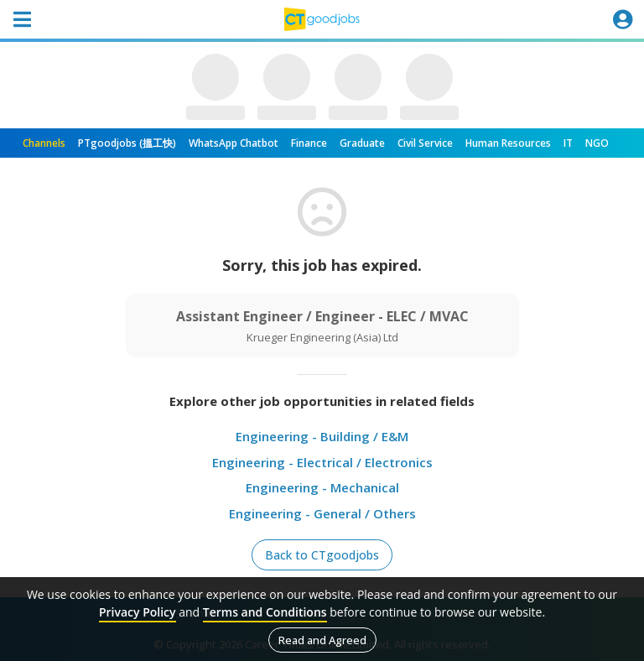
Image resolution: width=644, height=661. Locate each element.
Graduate (362, 143)
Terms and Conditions (265, 612)
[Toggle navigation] (22, 19)
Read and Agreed (322, 640)
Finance (309, 143)
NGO (597, 143)
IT (568, 143)
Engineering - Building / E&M (322, 436)
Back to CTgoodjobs (322, 555)
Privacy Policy (138, 612)
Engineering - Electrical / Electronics (322, 462)
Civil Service (425, 143)
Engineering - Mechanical (322, 487)
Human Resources (508, 143)
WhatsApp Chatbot (234, 143)
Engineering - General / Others (322, 513)
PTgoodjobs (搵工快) (127, 143)
